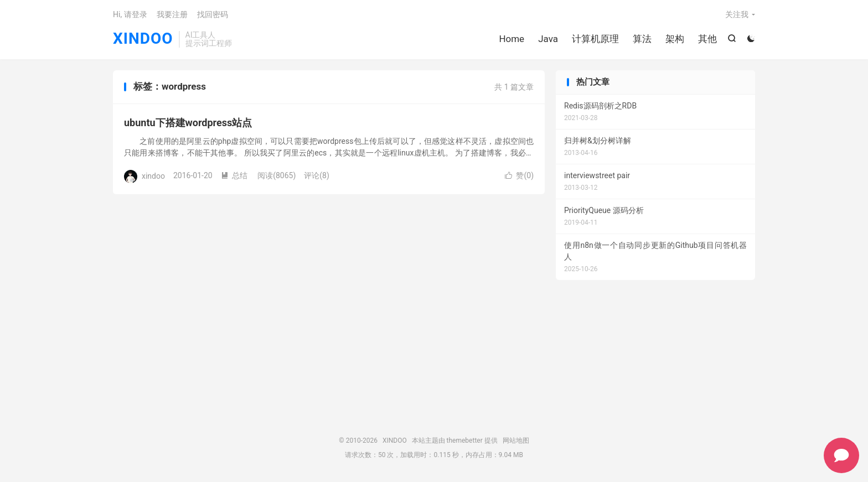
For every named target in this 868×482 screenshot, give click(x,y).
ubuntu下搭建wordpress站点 (188, 123)
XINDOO (143, 39)
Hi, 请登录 (130, 14)
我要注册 (172, 14)
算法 (642, 39)
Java (548, 39)
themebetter (465, 440)
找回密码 (213, 14)
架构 (675, 39)
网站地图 (516, 440)
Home (512, 39)
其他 (707, 39)
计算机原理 (595, 39)
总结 (234, 175)
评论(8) (317, 175)
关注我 (737, 14)
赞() (519, 175)
